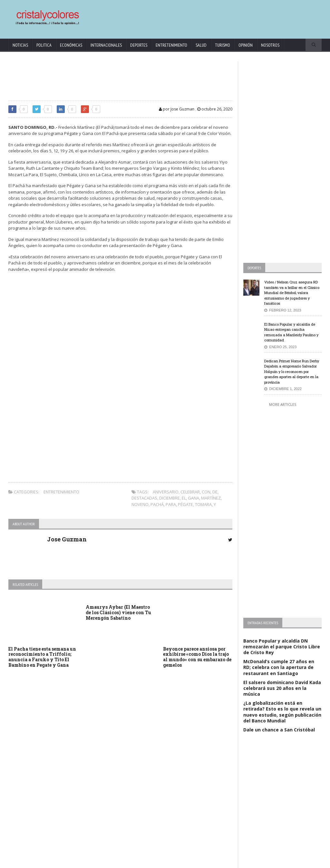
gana (194, 498)
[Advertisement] (199, 16)
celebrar (190, 492)
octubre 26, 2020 (215, 109)
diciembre (170, 498)
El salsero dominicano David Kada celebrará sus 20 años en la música (282, 688)
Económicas (71, 45)
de (215, 492)
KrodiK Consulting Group (148, 862)
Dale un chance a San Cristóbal (279, 730)
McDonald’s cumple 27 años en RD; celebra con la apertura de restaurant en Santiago (279, 667)
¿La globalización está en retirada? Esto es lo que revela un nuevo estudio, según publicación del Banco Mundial (282, 712)
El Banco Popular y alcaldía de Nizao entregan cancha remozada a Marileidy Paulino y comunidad (291, 332)
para (171, 504)
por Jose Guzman (177, 109)
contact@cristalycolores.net (195, 862)
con (206, 492)
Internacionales (106, 45)
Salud (201, 45)
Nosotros (270, 45)
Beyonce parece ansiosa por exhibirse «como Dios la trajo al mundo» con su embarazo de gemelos (197, 657)
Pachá (157, 504)
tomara (203, 504)
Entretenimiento (171, 45)
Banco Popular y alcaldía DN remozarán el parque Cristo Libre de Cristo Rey (282, 647)
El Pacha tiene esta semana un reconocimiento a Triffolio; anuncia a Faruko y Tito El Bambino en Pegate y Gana (42, 657)
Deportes (139, 45)
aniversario (166, 492)
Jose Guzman (67, 539)
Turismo (223, 45)
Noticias (20, 45)
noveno (140, 504)
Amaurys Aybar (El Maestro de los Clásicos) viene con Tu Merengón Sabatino (118, 612)
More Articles (283, 404)
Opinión (246, 45)
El (184, 498)
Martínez (211, 498)
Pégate (185, 504)
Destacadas (144, 498)
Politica (44, 45)
